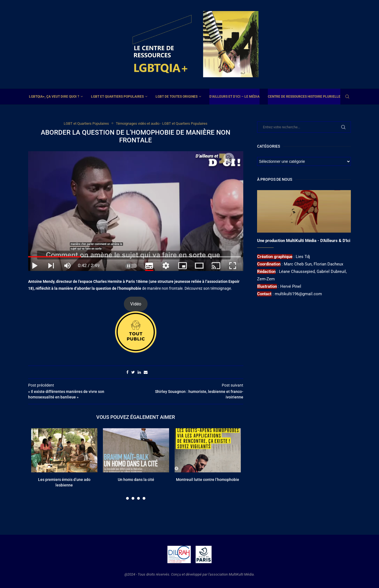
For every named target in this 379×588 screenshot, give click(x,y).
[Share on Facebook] (127, 372)
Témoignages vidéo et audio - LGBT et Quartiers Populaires (162, 123)
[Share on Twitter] (133, 372)
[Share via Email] (146, 372)
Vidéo (136, 304)
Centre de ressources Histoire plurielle (304, 97)
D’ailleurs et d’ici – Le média (234, 97)
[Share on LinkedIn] (139, 372)
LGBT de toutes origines (177, 97)
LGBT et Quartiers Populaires (117, 97)
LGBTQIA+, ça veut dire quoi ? (54, 97)
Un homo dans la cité (136, 480)
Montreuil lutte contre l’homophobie (208, 480)
